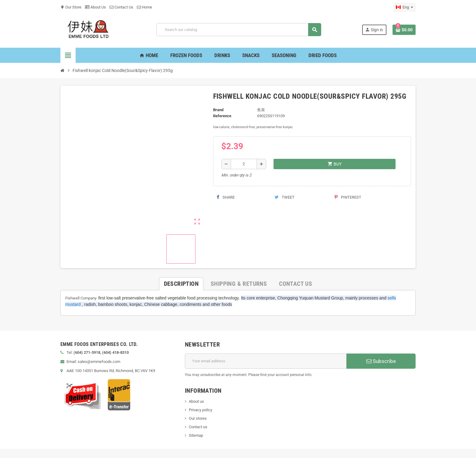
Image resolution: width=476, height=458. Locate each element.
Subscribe (381, 361)
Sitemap (196, 435)
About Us (95, 7)
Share (226, 197)
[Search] (239, 30)
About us (196, 401)
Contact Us (121, 7)
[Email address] (266, 361)
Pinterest (348, 197)
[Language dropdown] (405, 7)
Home (144, 7)
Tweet (284, 197)
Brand (218, 110)
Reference (222, 116)
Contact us (198, 427)
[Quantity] (244, 164)
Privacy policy (201, 410)
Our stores (198, 418)
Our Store (71, 7)
